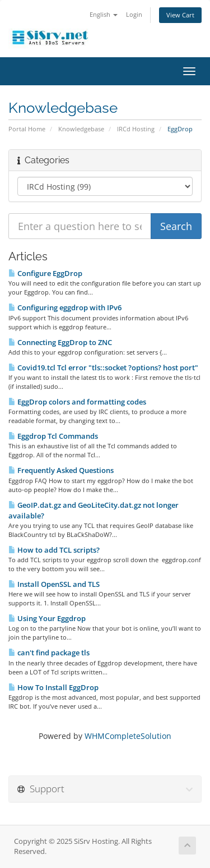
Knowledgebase (81, 129)
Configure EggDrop (45, 273)
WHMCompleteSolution (128, 736)
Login (134, 14)
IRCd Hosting (136, 129)
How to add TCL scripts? (54, 550)
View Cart (180, 15)
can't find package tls (49, 653)
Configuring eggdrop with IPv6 (65, 307)
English (104, 14)
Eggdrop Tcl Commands (53, 436)
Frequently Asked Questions (61, 470)
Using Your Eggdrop (47, 618)
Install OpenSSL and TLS (54, 584)
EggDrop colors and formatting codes (77, 402)
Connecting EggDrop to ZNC (60, 342)
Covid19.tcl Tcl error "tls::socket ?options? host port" (103, 368)
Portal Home (27, 129)
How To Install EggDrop (53, 687)
